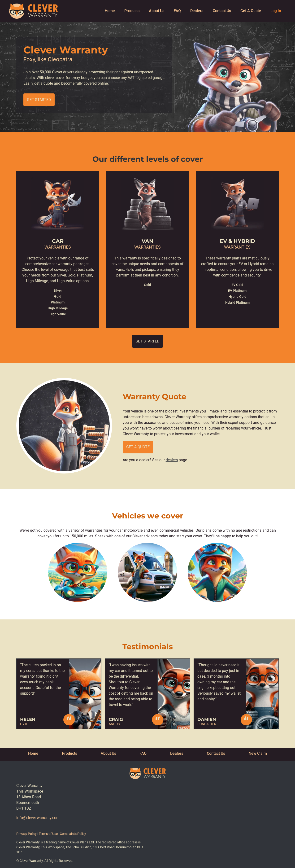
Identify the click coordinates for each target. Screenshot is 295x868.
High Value (58, 314)
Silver (58, 290)
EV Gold (237, 285)
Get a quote (138, 447)
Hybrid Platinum (237, 302)
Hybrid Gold (237, 297)
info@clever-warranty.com (38, 818)
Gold (58, 296)
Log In (276, 11)
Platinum (58, 302)
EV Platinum (237, 291)
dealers (172, 460)
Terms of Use (48, 834)
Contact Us (222, 11)
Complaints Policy (73, 834)
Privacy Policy (26, 834)
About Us (157, 11)
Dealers (197, 11)
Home (110, 11)
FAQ (177, 11)
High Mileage (58, 308)
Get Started (39, 100)
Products (132, 11)
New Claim (258, 753)
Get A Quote (251, 11)
